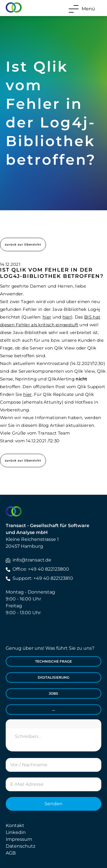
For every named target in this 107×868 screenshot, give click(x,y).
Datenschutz (21, 846)
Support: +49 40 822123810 (39, 578)
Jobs (53, 693)
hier (47, 317)
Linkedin (16, 832)
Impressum (19, 839)
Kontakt (15, 825)
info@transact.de (29, 560)
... (53, 709)
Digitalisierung (53, 677)
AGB (11, 853)
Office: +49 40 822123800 (37, 569)
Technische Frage (53, 661)
